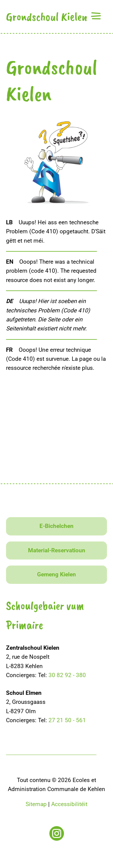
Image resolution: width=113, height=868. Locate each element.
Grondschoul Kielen (47, 17)
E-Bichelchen (56, 526)
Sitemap (36, 804)
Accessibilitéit (69, 804)
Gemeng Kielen (56, 574)
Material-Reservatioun (57, 550)
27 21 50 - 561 (67, 720)
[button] (96, 16)
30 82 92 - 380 (67, 675)
